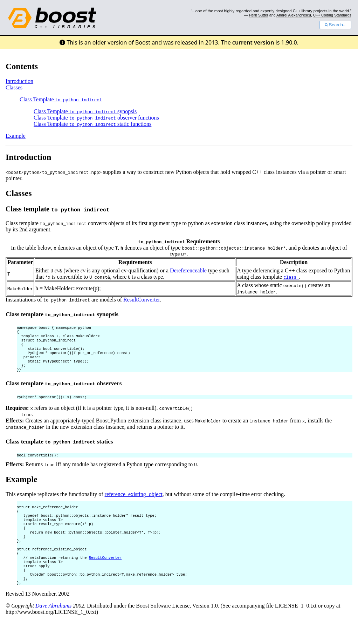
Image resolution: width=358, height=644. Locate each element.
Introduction (19, 81)
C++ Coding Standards (332, 15)
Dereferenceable (188, 270)
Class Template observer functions (96, 118)
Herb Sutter (259, 15)
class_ (291, 277)
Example (16, 136)
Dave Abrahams (53, 629)
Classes (14, 87)
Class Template (61, 99)
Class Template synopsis (85, 111)
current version (253, 42)
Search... (335, 25)
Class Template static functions (92, 124)
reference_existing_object (134, 503)
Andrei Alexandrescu (294, 15)
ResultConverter (142, 300)
